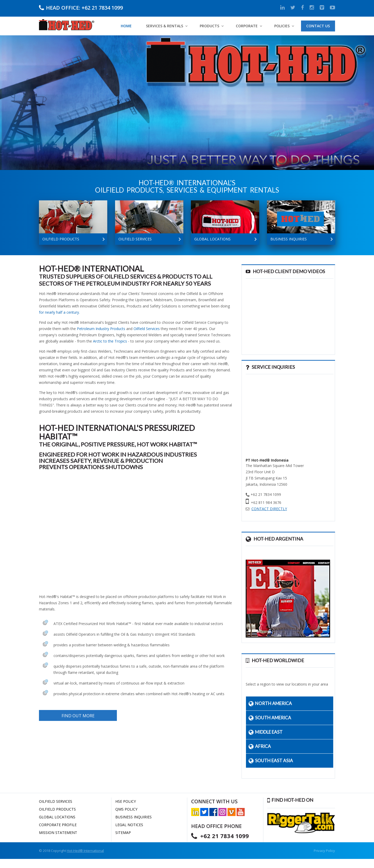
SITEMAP (123, 833)
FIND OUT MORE (78, 716)
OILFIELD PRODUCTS (57, 809)
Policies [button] (282, 26)
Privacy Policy (324, 851)
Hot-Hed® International (85, 851)
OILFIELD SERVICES (56, 801)
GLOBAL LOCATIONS (57, 817)
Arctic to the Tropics (110, 341)
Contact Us (318, 26)
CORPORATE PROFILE (58, 825)
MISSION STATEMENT (58, 833)
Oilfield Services (147, 329)
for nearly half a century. (59, 312)
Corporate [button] (247, 26)
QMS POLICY (126, 809)
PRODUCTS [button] (209, 26)
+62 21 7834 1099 (102, 8)
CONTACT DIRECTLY (269, 509)
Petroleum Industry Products (101, 329)
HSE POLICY (126, 801)
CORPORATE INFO (46, 144)
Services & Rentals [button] (165, 26)
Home (126, 26)
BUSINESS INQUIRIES (133, 817)
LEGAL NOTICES (129, 825)
